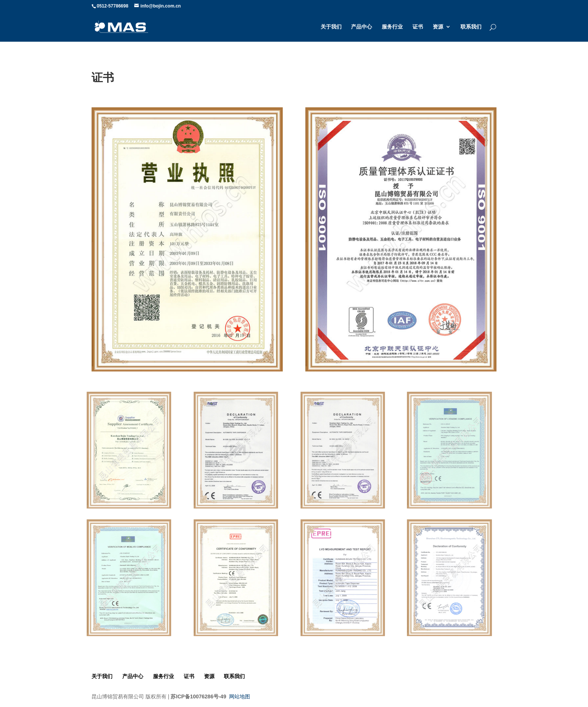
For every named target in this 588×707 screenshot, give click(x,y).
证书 (418, 27)
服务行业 (392, 27)
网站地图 (240, 696)
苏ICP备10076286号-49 (198, 696)
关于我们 (331, 27)
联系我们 (471, 27)
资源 (438, 27)
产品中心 (361, 27)
